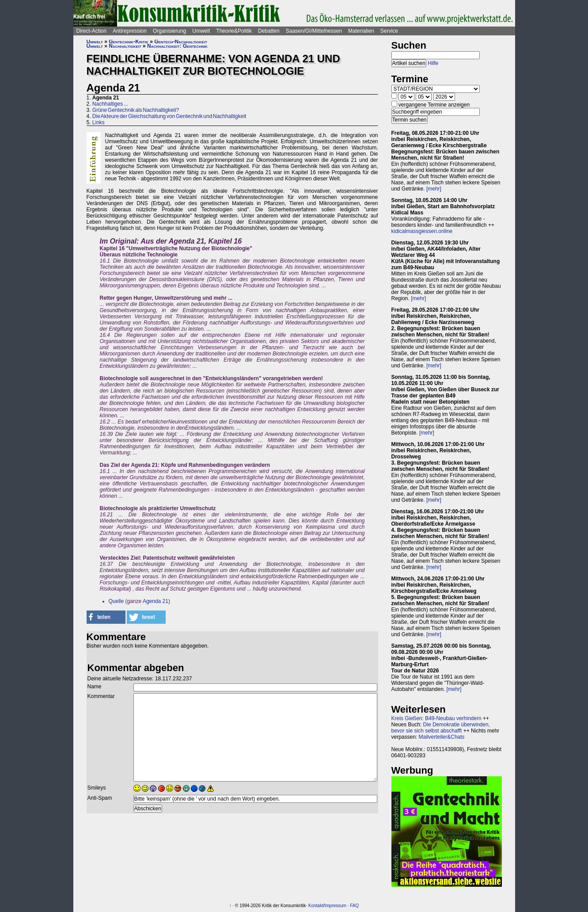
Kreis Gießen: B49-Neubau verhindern (436, 718)
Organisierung (169, 31)
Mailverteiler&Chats (442, 737)
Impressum (336, 906)
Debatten (269, 31)
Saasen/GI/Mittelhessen (314, 31)
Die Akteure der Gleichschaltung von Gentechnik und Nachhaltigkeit (169, 116)
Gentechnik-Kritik (129, 42)
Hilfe (433, 63)
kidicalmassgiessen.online (422, 231)
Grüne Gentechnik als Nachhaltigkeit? (136, 110)
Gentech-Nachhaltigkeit (181, 42)
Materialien (361, 31)
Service (389, 31)
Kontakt (316, 906)
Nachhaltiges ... (110, 104)
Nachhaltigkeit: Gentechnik (177, 46)
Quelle (116, 601)
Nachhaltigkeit (125, 46)
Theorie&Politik (234, 31)
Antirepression (130, 31)
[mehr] (434, 189)
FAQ (354, 906)
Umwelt (201, 31)
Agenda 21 (156, 601)
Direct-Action (92, 31)
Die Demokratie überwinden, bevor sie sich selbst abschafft (441, 728)
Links (99, 122)
